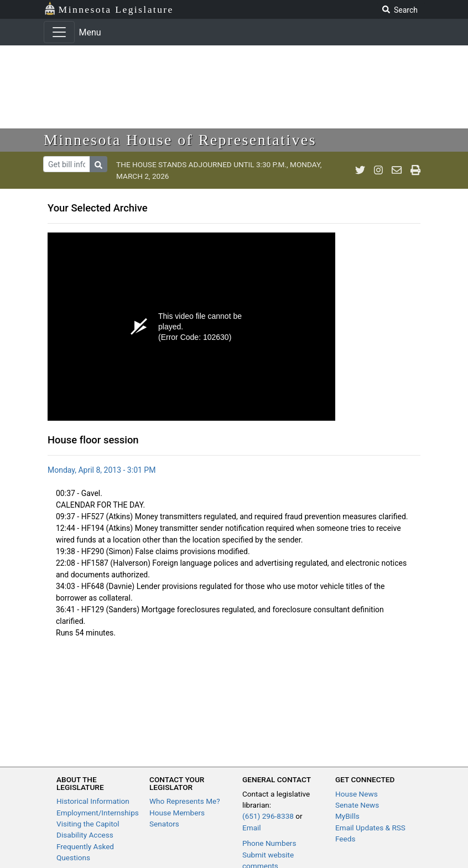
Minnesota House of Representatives (180, 140)
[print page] (415, 170)
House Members (177, 813)
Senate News (357, 805)
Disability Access (85, 835)
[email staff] (397, 170)
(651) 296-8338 (268, 816)
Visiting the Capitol (88, 824)
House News (357, 794)
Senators (164, 824)
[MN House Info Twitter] (360, 170)
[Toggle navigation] (59, 32)
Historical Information (93, 801)
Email (252, 828)
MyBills (347, 816)
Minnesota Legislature (109, 9)
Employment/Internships (98, 813)
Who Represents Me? (185, 801)
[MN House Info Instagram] (378, 170)
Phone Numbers (269, 843)
